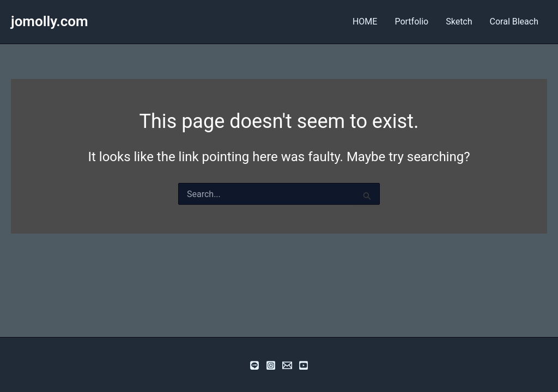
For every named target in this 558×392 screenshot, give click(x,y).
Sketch (459, 22)
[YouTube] (304, 365)
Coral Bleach (514, 22)
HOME (365, 22)
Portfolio (411, 22)
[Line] (254, 365)
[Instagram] (271, 365)
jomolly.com (50, 21)
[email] (287, 365)
